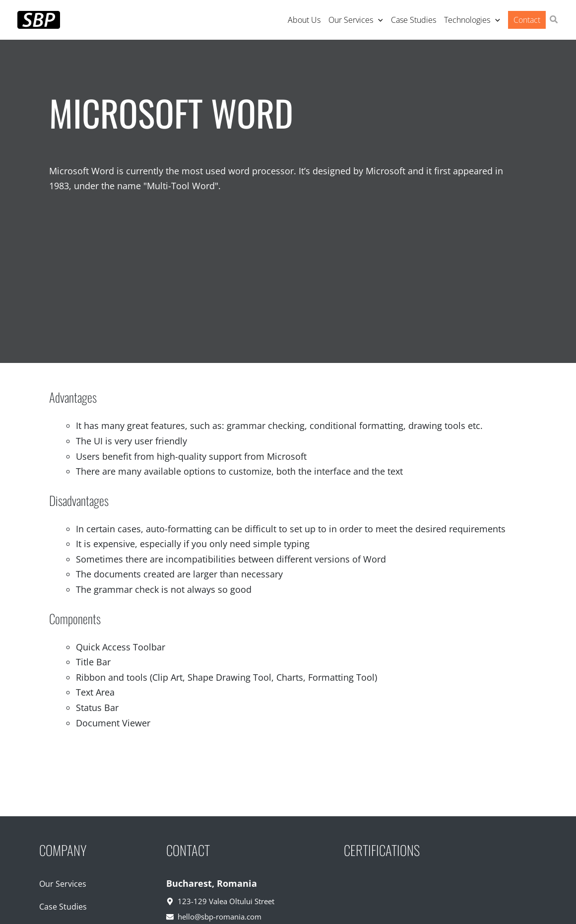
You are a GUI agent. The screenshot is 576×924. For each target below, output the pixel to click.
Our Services (63, 884)
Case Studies (63, 907)
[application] (378, 20)
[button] (554, 20)
